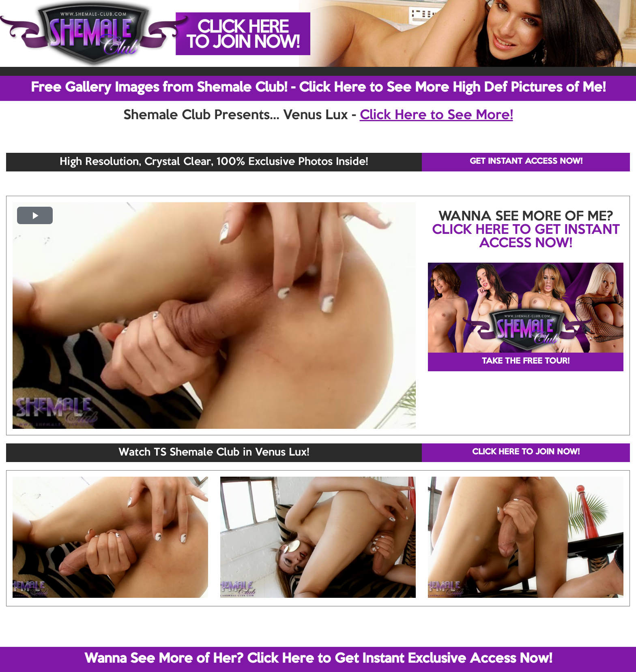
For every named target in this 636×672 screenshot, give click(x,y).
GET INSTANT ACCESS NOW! (526, 162)
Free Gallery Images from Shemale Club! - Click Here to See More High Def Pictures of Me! (318, 88)
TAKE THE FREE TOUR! (526, 362)
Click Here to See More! (436, 116)
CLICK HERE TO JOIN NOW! (526, 452)
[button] (35, 215)
